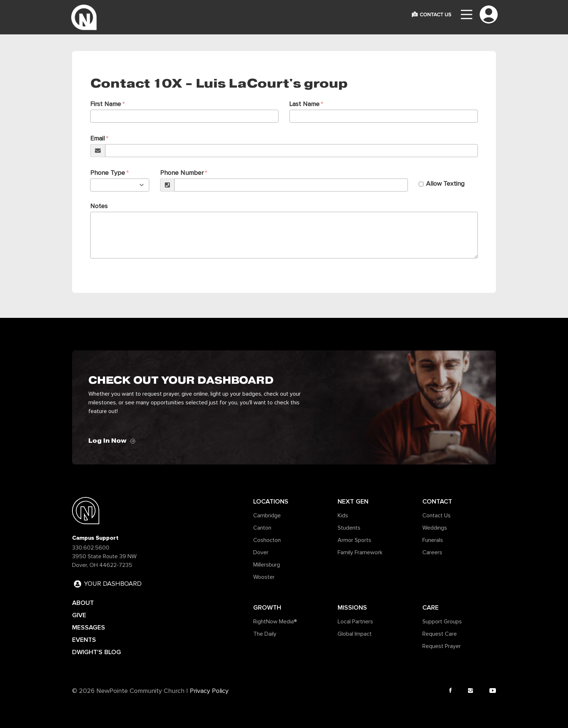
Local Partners (355, 622)
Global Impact (355, 634)
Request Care (440, 634)
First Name (106, 104)
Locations (271, 501)
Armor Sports (354, 540)
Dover (261, 552)
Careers (432, 552)
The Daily (265, 634)
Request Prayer (442, 646)
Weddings (435, 528)
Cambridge (267, 516)
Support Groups (442, 622)
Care (431, 607)
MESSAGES (89, 627)
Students (349, 528)
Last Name (304, 104)
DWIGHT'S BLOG (97, 652)
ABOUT (83, 603)
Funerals (433, 540)
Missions (352, 607)
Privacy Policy (209, 691)
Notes (99, 206)
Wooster (264, 577)
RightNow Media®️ (275, 622)
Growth (267, 607)
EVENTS (84, 640)
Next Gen (353, 501)
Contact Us (437, 516)
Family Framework (360, 552)
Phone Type (108, 173)
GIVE (79, 615)
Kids (343, 516)
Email (97, 139)
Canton (262, 528)
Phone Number (182, 173)
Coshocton (267, 540)
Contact (437, 501)
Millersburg (267, 565)
